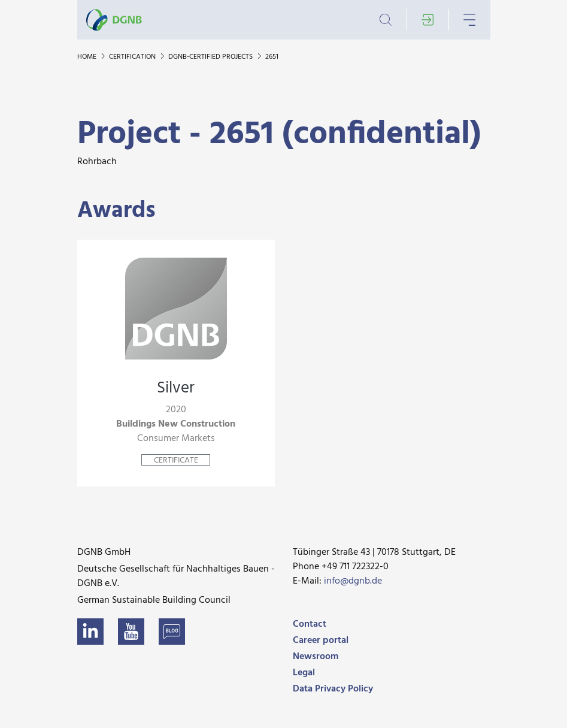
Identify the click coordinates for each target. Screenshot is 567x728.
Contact (310, 624)
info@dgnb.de (353, 581)
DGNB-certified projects (211, 57)
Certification (133, 57)
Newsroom (316, 657)
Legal (304, 673)
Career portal (321, 641)
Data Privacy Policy (333, 689)
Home (88, 57)
